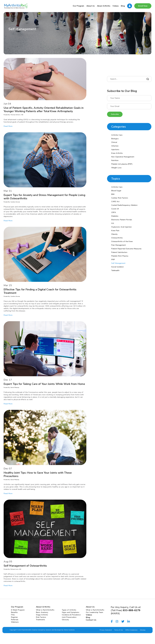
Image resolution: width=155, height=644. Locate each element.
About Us (91, 6)
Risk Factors (41, 617)
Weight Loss (116, 168)
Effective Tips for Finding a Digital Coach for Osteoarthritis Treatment (40, 291)
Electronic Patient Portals (122, 220)
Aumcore (48, 630)
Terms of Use (119, 630)
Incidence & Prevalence (71, 615)
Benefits (14, 612)
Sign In (130, 6)
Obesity (114, 234)
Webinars (15, 622)
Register (14, 617)
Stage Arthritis (42, 615)
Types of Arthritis (69, 610)
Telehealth (115, 270)
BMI (113, 194)
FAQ (13, 615)
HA (113, 223)
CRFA (114, 212)
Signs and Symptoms (71, 612)
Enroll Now (143, 6)
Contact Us (91, 620)
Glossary (65, 620)
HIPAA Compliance (131, 630)
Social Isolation (117, 267)
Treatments (41, 620)
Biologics (115, 139)
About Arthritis (104, 6)
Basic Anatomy (42, 612)
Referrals (15, 620)
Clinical (114, 142)
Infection (115, 146)
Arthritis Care (117, 135)
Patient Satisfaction (119, 252)
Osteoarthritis (117, 238)
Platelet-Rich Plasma (120, 256)
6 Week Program (18, 610)
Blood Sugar (116, 191)
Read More (8, 126)
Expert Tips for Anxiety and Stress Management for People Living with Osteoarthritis (44, 197)
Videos (116, 6)
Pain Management (119, 245)
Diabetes (115, 216)
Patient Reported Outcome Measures (126, 249)
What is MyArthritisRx (45, 610)
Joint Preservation (69, 617)
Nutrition (115, 160)
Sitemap (143, 630)
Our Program (78, 6)
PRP (113, 260)
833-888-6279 (132, 610)
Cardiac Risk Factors (120, 198)
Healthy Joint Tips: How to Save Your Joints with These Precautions (38, 474)
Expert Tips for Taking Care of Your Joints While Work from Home (44, 384)
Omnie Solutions (69, 630)
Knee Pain (115, 231)
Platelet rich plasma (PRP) (122, 164)
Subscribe (115, 114)
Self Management (118, 263)
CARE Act (115, 202)
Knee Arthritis (117, 153)
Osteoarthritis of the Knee (122, 241)
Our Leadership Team (95, 612)
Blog (123, 6)
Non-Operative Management (123, 157)
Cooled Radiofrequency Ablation (124, 205)
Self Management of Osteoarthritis (25, 566)
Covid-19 (115, 209)
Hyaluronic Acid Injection (122, 227)
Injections (115, 150)
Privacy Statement (106, 630)
